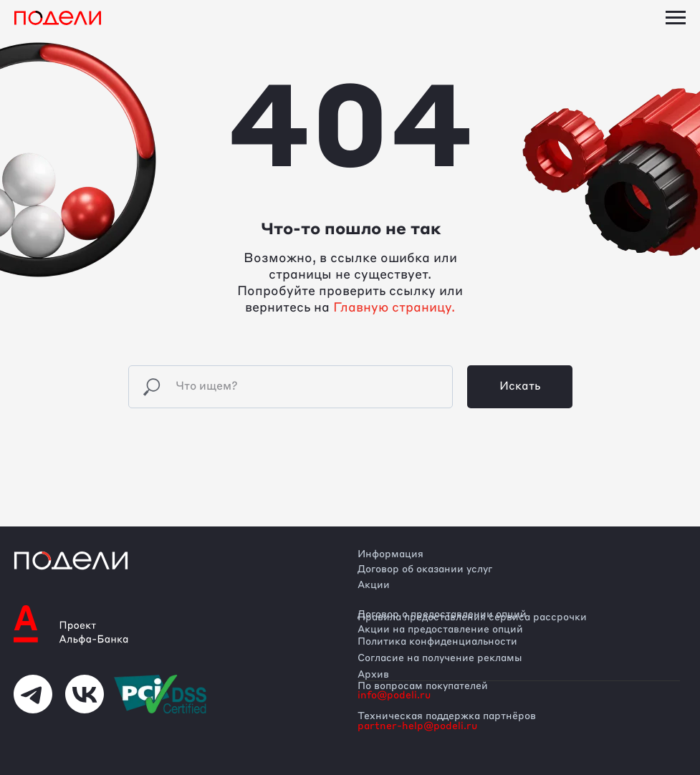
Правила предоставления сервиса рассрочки (472, 617)
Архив (373, 675)
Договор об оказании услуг (425, 569)
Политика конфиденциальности (437, 642)
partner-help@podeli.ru (417, 726)
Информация (390, 554)
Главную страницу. (394, 308)
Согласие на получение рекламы (440, 658)
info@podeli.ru (394, 695)
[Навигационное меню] (676, 18)
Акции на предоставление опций (440, 630)
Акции (374, 585)
